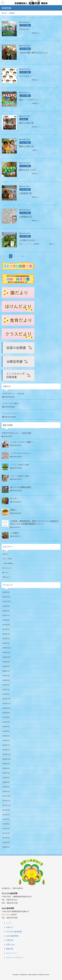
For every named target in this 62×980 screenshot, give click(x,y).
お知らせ (24, 119)
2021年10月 (6, 601)
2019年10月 (6, 708)
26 (22, 256)
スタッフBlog (25, 25)
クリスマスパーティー (10, 413)
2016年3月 (6, 838)
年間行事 (9, 940)
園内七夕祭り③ (26, 123)
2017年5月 (6, 829)
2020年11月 (6, 652)
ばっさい (15, 498)
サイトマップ (11, 953)
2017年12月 (6, 796)
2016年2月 (6, 842)
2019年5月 (6, 731)
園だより (5, 573)
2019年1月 (6, 750)
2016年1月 (6, 847)
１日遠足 (15, 533)
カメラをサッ (25, 76)
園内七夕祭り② (26, 146)
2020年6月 (6, 676)
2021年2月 (6, 639)
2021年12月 (6, 597)
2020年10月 (6, 657)
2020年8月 (6, 666)
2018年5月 (6, 778)
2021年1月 (6, 643)
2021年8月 (6, 611)
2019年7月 (6, 722)
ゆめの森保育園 (12, 936)
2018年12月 (6, 754)
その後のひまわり (27, 240)
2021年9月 (6, 606)
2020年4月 (6, 680)
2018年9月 (6, 764)
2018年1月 (6, 791)
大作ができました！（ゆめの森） (14, 394)
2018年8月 (6, 768)
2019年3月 (6, 740)
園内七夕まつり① (27, 170)
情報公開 (9, 949)
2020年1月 (6, 694)
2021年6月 (6, 620)
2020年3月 (6, 685)
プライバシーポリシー (15, 957)
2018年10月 (6, 759)
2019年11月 (6, 703)
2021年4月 (6, 629)
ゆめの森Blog (9, 563)
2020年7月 (6, 671)
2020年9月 (6, 662)
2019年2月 (6, 745)
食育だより (6, 577)
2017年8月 (6, 815)
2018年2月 (6, 787)
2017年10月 (6, 805)
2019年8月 (6, 717)
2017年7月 (6, 819)
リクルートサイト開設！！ (12, 403)
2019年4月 (6, 736)
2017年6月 (6, 824)
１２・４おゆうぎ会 (20, 476)
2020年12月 (6, 648)
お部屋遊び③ (25, 193)
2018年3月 (6, 782)
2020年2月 (6, 690)
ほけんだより (7, 568)
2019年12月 (6, 699)
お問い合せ (10, 945)
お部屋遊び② (25, 217)
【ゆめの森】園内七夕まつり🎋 (34, 53)
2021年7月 (6, 615)
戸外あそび (24, 29)
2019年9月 (6, 713)
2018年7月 (6, 773)
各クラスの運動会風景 (21, 487)
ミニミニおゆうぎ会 (20, 465)
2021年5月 (6, 625)
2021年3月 (6, 634)
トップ (9, 923)
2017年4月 (6, 833)
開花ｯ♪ (14, 510)
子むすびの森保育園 (14, 932)
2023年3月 (6, 592)
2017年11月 (6, 801)
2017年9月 (6, 810)
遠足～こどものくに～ (29, 100)
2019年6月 (6, 727)
